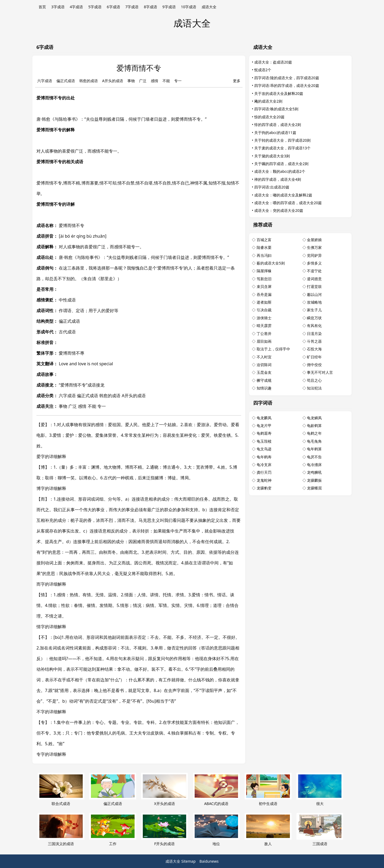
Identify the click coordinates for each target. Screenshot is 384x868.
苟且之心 (314, 380)
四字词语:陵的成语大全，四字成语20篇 (287, 78)
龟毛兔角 (314, 441)
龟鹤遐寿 (264, 433)
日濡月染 (314, 334)
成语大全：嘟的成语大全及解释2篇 (283, 195)
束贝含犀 (264, 286)
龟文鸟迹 (264, 449)
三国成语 (320, 830)
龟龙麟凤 (264, 418)
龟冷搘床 (314, 465)
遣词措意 (314, 279)
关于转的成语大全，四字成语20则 (282, 140)
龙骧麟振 (314, 480)
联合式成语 (61, 789)
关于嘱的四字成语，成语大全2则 (281, 164)
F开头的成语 (164, 830)
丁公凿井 (264, 334)
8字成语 (151, 7)
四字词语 (263, 403)
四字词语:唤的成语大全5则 (276, 109)
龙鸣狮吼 (314, 472)
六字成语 (45, 81)
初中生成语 (268, 789)
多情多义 (314, 263)
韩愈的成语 (89, 81)
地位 (216, 830)
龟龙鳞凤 (314, 418)
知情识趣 (264, 388)
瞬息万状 (314, 318)
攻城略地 (314, 302)
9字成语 (169, 7)
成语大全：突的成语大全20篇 (279, 210)
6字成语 (114, 7)
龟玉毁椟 (264, 441)
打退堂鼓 (314, 286)
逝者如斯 (264, 302)
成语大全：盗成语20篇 (273, 62)
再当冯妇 (264, 255)
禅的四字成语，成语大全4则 (278, 179)
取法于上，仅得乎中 (273, 349)
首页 (42, 7)
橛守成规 (264, 380)
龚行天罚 (264, 472)
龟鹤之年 (314, 433)
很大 (320, 789)
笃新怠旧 (264, 279)
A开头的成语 (113, 81)
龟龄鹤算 (314, 425)
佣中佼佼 (314, 365)
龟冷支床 (264, 465)
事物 (131, 81)
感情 (155, 81)
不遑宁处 (314, 271)
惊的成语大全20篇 (269, 117)
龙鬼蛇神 (264, 480)
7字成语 (132, 7)
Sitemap (189, 861)
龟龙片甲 (264, 425)
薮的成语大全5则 (271, 263)
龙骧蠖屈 (314, 488)
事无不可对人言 (320, 372)
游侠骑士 (264, 318)
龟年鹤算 (314, 449)
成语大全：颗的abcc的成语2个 (280, 171)
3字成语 (58, 7)
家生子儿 (314, 310)
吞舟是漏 (264, 294)
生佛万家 (314, 247)
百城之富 (264, 240)
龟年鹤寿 (264, 457)
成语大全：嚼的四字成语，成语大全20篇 (288, 203)
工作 (113, 830)
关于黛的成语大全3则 (272, 156)
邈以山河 (314, 294)
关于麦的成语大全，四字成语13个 (282, 148)
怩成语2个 (263, 70)
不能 (166, 81)
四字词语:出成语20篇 (272, 187)
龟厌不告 (314, 457)
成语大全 (209, 7)
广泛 (143, 81)
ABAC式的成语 (216, 789)
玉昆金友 (264, 372)
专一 (178, 81)
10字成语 (189, 7)
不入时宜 (264, 357)
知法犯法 (314, 388)
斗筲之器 (314, 341)
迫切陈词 (264, 365)
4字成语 (76, 7)
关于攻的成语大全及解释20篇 (279, 93)
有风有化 (314, 326)
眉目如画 (264, 341)
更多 (237, 81)
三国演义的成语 (61, 830)
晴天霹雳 (264, 326)
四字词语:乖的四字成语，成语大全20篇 (287, 85)
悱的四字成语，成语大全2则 (278, 125)
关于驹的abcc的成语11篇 (275, 133)
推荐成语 (263, 225)
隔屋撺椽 (264, 271)
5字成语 (95, 7)
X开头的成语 (164, 789)
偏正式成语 (66, 81)
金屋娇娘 (314, 240)
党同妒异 (314, 255)
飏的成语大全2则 (268, 101)
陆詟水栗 (264, 247)
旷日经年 (314, 357)
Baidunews (209, 861)
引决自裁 (264, 310)
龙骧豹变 (264, 488)
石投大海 (314, 349)
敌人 (268, 830)
